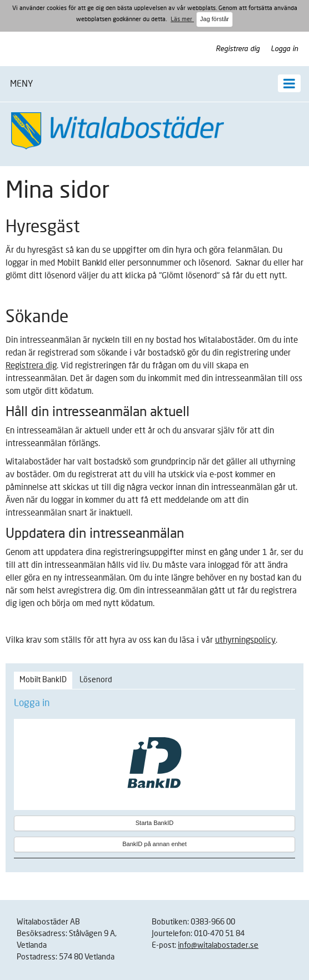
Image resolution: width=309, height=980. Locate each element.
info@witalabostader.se (218, 946)
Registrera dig (238, 49)
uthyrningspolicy (245, 640)
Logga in (284, 49)
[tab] (43, 680)
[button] (154, 84)
